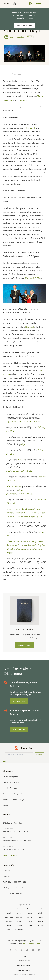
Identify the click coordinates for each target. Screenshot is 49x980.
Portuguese (9, 921)
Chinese (30, 909)
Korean (30, 917)
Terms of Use (25, 961)
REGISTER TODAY (25, 26)
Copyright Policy (24, 965)
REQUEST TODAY (24, 645)
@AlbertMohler (14, 486)
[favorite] (28, 37)
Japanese (19, 917)
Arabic (9, 909)
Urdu (9, 930)
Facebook (7, 100)
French (9, 913)
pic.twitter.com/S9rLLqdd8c (27, 422)
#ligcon (10, 422)
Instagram (21, 100)
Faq (25, 956)
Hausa (30, 913)
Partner (40, 4)
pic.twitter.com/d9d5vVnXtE (19, 471)
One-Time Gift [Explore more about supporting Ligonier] (19, 729)
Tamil (9, 925)
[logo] (15, 4)
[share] (31, 37)
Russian (19, 921)
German (19, 913)
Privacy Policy (24, 970)
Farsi (40, 909)
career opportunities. (32, 944)
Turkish (30, 925)
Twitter (40, 96)
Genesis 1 (31, 128)
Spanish (30, 921)
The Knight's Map (33, 278)
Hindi (40, 913)
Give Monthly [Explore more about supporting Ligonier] (19, 701)
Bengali (19, 909)
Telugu (19, 925)
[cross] (45, 10)
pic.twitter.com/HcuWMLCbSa (20, 494)
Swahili (40, 921)
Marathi (40, 917)
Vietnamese (19, 930)
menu (7, 4)
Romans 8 (30, 327)
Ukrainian (40, 925)
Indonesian (9, 917)
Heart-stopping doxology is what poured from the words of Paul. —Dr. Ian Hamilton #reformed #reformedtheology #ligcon (26, 513)
